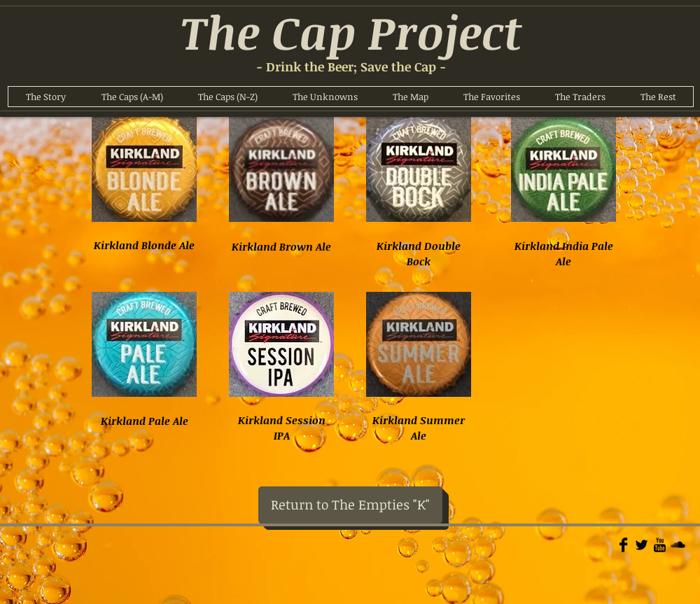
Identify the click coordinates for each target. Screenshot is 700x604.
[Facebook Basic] (623, 545)
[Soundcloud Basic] (678, 545)
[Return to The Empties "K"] (350, 505)
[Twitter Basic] (642, 545)
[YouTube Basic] (660, 545)
